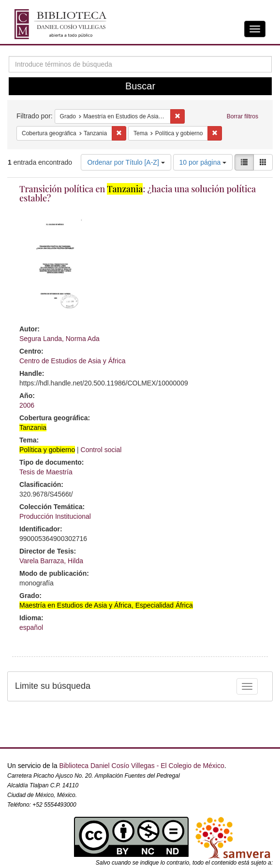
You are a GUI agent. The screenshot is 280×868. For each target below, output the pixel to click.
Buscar (140, 86)
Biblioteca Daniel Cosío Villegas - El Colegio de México (141, 766)
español (31, 627)
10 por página (203, 162)
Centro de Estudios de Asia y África (72, 361)
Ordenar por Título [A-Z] (126, 162)
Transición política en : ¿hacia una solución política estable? (138, 194)
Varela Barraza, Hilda (51, 561)
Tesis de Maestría (46, 472)
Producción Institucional (55, 516)
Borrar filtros (243, 116)
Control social (101, 450)
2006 (27, 405)
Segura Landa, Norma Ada (59, 339)
